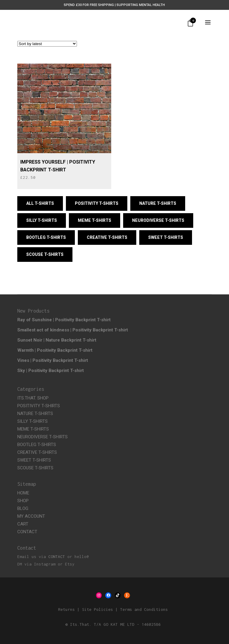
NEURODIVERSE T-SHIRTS (42, 437)
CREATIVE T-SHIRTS (37, 452)
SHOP (23, 501)
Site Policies (98, 609)
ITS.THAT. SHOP (33, 398)
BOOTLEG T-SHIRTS (37, 445)
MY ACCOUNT (31, 516)
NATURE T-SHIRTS (35, 414)
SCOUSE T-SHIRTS (35, 468)
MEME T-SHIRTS (33, 429)
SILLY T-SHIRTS (33, 421)
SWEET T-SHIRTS (34, 460)
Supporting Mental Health (141, 5)
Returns (66, 609)
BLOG (23, 508)
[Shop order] (47, 44)
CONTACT (27, 532)
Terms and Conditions (144, 609)
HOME (23, 493)
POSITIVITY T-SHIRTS (39, 406)
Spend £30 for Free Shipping (89, 5)
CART (23, 524)
